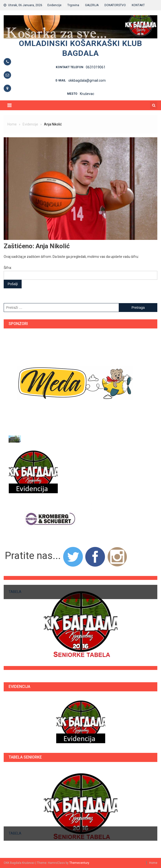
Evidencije (54, 5)
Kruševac (87, 94)
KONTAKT (138, 5)
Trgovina (73, 5)
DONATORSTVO (115, 5)
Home (153, 863)
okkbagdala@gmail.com (87, 80)
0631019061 (96, 67)
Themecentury (79, 863)
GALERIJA (92, 5)
